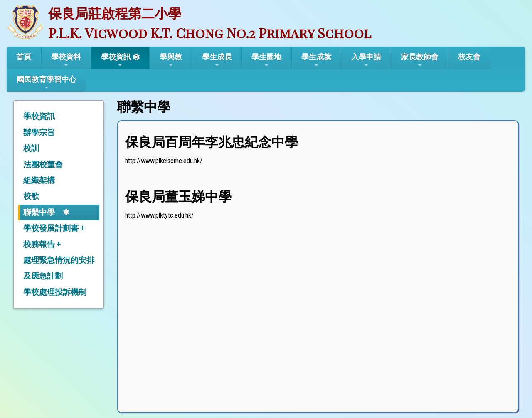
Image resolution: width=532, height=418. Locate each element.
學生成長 (217, 60)
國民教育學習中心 (47, 83)
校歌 (31, 196)
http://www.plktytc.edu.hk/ (159, 215)
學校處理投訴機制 (55, 292)
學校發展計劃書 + (54, 228)
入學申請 (366, 60)
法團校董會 (43, 164)
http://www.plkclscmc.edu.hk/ (164, 161)
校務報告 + (42, 244)
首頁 (24, 57)
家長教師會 (420, 60)
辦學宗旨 (39, 132)
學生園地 (266, 60)
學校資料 (66, 60)
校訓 (31, 148)
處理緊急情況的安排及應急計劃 (59, 268)
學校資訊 (116, 60)
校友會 (469, 57)
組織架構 (39, 180)
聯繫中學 (39, 212)
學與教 (171, 60)
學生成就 (316, 60)
